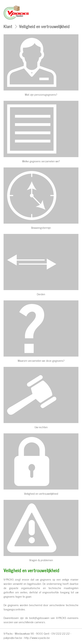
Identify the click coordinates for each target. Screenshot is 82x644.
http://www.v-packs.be (37, 638)
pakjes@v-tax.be (13, 638)
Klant (8, 26)
